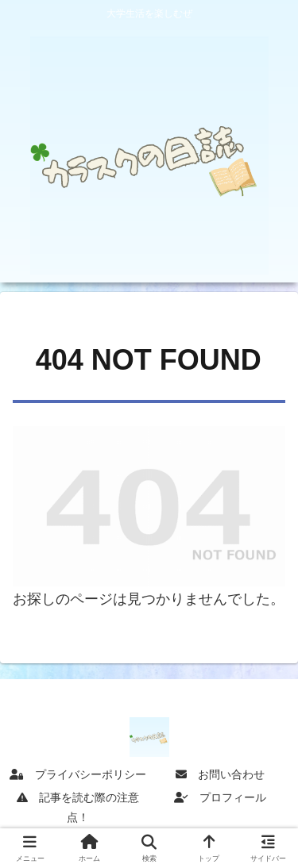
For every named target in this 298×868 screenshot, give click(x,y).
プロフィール (220, 797)
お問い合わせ (220, 774)
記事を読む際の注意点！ (78, 807)
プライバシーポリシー (78, 774)
